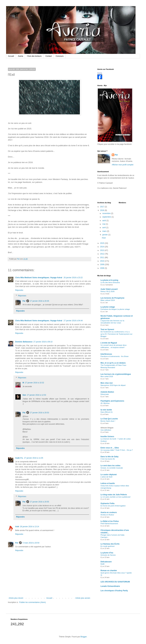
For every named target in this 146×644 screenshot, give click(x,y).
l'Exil (104, 238)
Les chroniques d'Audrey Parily (114, 591)
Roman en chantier (109, 571)
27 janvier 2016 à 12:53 (36, 395)
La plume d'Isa (107, 553)
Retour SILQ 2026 (108, 291)
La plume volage (108, 307)
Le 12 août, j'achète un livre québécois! (116, 497)
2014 (103, 247)
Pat (24, 301)
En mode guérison (108, 546)
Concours (60, 56)
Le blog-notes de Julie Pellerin (114, 495)
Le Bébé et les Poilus (110, 521)
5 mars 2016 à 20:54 (31, 543)
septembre (107, 217)
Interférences (106, 354)
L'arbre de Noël (106, 477)
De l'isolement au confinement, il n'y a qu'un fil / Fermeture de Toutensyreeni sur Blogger (116, 334)
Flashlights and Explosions (112, 401)
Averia (21, 56)
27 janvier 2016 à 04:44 (73, 321)
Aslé (17, 527)
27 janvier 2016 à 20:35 (39, 301)
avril (104, 228)
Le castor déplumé (109, 475)
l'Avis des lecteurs (34, 56)
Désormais (105, 394)
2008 (103, 268)
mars (105, 231)
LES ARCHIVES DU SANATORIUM (115, 582)
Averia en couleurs (109, 512)
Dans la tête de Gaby (109, 457)
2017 (103, 207)
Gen (24, 395)
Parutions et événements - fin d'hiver (115, 356)
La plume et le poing (109, 280)
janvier (105, 235)
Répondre (19, 290)
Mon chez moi (107, 383)
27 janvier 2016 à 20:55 (39, 502)
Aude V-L (19, 458)
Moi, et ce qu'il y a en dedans (113, 363)
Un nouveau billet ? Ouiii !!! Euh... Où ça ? (117, 450)
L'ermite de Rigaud (109, 343)
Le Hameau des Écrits (110, 544)
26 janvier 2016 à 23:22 (73, 278)
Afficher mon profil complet (123, 165)
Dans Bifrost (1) (107, 412)
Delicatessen (106, 562)
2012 (103, 254)
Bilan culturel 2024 (108, 300)
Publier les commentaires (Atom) (33, 602)
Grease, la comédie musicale (112, 468)
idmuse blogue (107, 428)
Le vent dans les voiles (110, 466)
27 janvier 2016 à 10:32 (34, 383)
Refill (102, 564)
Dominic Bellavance (24, 342)
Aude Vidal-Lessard (109, 289)
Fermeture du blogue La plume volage (115, 309)
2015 (103, 243)
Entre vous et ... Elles (110, 448)
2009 (103, 265)
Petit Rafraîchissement (109, 524)
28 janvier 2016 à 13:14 (29, 527)
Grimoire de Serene (108, 555)
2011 (103, 258)
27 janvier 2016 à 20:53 (39, 413)
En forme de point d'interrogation (113, 506)
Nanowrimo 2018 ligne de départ (113, 385)
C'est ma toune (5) (108, 459)
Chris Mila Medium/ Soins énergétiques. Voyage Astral (39, 278)
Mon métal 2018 (107, 376)
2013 (103, 250)
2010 (103, 261)
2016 (103, 210)
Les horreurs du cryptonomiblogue (116, 374)
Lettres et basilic (108, 483)
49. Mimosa (105, 403)
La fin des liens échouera (110, 282)
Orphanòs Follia (107, 503)
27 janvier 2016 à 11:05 (34, 458)
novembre (107, 213)
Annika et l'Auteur (107, 515)
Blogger (84, 637)
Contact (49, 56)
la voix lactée (106, 410)
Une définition (106, 430)
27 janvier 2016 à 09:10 (43, 342)
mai (104, 224)
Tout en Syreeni (107, 329)
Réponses (22, 296)
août (104, 221)
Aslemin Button (107, 392)
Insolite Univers (107, 437)
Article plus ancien (83, 598)
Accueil (11, 56)
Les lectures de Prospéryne (112, 298)
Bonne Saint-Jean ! (108, 421)
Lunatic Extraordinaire (110, 586)
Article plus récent (16, 598)
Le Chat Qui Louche (109, 419)
